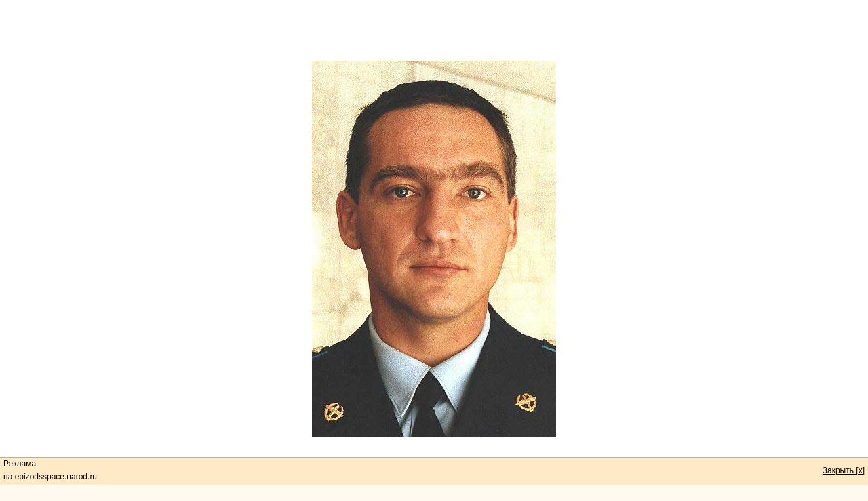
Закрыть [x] (844, 470)
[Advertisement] (434, 31)
